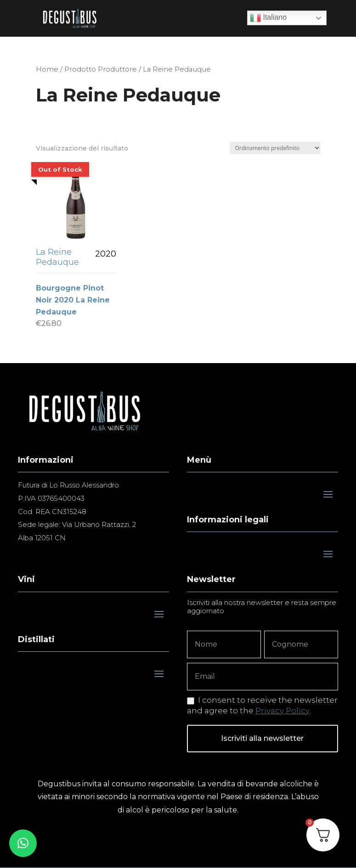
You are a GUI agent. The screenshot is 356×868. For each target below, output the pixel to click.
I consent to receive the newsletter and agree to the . (262, 705)
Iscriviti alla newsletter (262, 738)
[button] (23, 843)
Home (47, 69)
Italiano (268, 18)
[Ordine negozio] (275, 148)
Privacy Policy (282, 711)
